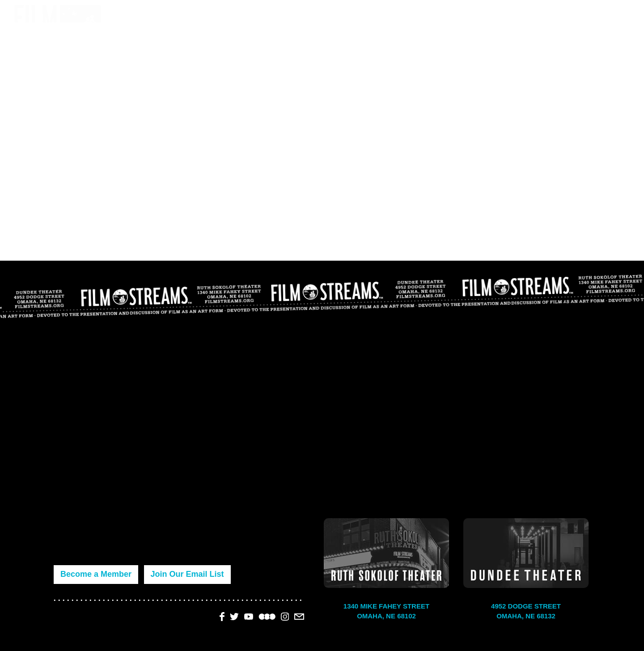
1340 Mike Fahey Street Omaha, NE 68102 (386, 611)
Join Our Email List (187, 574)
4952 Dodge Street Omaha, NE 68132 (526, 611)
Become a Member (96, 574)
